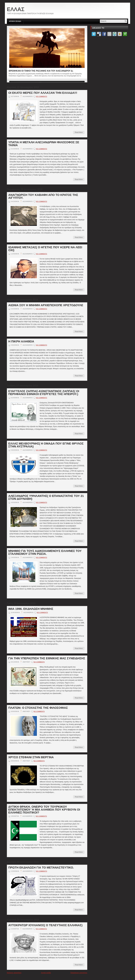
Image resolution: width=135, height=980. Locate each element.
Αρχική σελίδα (46, 973)
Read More (79, 132)
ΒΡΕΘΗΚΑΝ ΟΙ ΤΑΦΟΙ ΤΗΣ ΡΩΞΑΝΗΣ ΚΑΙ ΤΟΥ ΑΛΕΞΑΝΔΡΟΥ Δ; (41, 71)
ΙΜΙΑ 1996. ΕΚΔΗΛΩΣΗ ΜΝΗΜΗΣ (31, 609)
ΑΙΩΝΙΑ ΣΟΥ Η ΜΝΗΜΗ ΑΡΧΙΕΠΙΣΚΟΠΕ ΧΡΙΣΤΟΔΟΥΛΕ (46, 305)
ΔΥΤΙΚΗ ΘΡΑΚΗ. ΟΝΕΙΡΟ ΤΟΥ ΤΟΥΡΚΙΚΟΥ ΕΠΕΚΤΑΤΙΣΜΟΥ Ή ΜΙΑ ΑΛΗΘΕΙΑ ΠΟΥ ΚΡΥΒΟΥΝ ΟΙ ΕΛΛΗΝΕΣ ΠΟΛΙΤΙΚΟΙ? (44, 810)
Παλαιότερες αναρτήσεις (79, 973)
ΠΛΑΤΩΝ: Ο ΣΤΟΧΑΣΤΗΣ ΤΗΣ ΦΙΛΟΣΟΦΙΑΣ (38, 708)
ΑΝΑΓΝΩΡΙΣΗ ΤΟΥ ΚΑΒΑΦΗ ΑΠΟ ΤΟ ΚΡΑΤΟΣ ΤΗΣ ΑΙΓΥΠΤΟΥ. (43, 196)
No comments (42, 96)
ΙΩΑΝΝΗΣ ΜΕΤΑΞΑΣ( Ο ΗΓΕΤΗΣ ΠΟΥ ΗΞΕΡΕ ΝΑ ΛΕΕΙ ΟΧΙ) (45, 249)
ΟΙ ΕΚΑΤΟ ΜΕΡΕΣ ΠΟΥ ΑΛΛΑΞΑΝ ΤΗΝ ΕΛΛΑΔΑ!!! (43, 93)
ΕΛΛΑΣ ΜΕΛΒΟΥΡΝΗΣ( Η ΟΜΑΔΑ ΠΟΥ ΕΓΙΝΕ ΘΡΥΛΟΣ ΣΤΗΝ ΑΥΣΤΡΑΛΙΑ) (46, 445)
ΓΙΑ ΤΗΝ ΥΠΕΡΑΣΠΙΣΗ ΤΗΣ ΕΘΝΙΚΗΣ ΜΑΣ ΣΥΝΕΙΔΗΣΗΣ (47, 658)
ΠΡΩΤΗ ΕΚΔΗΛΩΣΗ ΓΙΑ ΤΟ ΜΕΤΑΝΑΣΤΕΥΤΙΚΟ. (41, 868)
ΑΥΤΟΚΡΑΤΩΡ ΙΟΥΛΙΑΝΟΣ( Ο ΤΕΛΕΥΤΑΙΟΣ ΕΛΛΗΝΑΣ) (45, 925)
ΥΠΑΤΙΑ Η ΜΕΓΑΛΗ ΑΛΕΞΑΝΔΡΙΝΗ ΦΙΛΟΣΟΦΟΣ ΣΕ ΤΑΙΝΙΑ (44, 144)
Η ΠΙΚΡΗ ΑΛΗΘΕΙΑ (21, 341)
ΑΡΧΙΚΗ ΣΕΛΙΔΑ (15, 21)
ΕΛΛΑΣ (16, 9)
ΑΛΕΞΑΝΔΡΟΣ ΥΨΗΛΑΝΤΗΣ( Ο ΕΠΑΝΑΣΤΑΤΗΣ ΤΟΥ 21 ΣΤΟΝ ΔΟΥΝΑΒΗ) (46, 497)
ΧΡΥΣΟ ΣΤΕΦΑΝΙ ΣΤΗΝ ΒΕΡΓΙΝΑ (31, 757)
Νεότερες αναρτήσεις (14, 973)
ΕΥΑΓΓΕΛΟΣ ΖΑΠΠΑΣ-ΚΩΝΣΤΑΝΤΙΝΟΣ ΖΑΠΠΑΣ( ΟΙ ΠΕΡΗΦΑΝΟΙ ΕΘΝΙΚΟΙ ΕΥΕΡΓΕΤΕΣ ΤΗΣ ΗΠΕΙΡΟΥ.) (44, 393)
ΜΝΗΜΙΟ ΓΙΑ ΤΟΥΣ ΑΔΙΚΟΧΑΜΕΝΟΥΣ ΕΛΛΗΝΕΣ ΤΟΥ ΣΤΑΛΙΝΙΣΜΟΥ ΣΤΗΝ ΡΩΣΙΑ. (45, 552)
